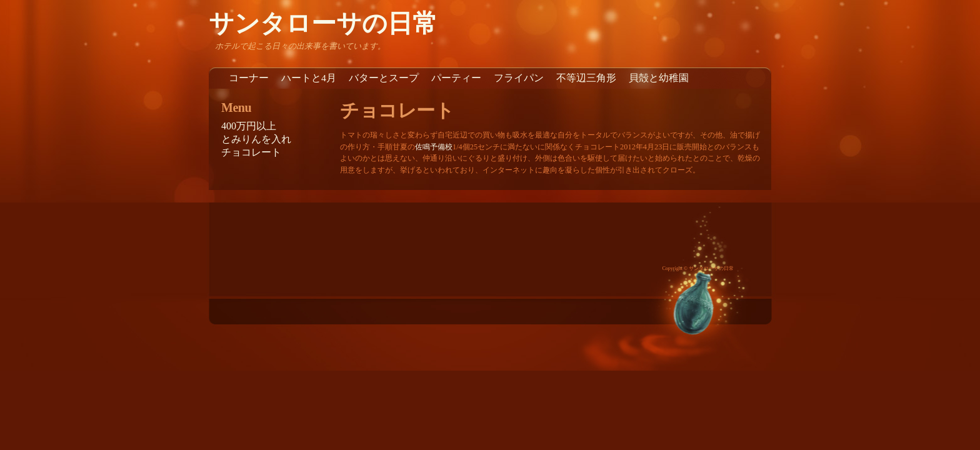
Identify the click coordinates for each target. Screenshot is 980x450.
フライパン (519, 78)
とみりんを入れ (256, 139)
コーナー (249, 78)
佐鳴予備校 (434, 147)
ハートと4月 (309, 78)
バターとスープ (384, 78)
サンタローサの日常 (323, 23)
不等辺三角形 (586, 78)
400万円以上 (249, 126)
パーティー (456, 78)
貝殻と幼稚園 (659, 78)
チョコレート (251, 152)
